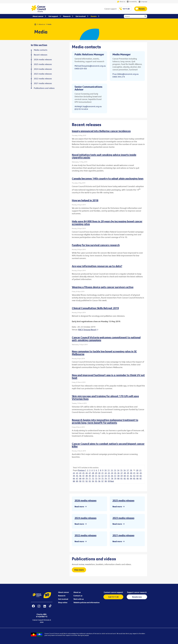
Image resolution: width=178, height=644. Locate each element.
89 (77, 481)
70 (87, 478)
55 (109, 476)
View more (79, 570)
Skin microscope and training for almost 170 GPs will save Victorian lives (105, 397)
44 (74, 476)
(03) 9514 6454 (81, 109)
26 (87, 473)
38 (125, 473)
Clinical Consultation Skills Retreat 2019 (95, 308)
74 (99, 478)
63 (134, 476)
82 (125, 478)
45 (77, 476)
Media (49, 24)
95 (96, 481)
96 (99, 481)
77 (109, 478)
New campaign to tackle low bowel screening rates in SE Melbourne (104, 353)
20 (137, 470)
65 (141, 476)
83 (128, 478)
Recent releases (41, 55)
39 (128, 473)
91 (83, 481)
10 (105, 470)
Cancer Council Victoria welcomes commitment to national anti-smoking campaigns (106, 339)
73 (96, 478)
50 (93, 476)
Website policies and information (87, 602)
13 (115, 470)
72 (93, 478)
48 (87, 476)
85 (134, 478)
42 (137, 473)
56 (112, 476)
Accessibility (132, 2)
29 (96, 473)
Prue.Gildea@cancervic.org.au (126, 74)
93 (90, 481)
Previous (81, 470)
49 (90, 476)
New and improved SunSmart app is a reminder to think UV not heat (108, 376)
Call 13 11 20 (113, 597)
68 (80, 478)
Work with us (79, 599)
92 (87, 481)
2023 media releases (123, 518)
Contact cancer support (113, 592)
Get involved (63, 599)
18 (131, 470)
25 (83, 473)
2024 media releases (85, 518)
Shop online (63, 602)
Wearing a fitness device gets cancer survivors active (103, 287)
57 (115, 476)
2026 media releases (85, 500)
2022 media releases (85, 535)
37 (122, 473)
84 (131, 478)
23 (77, 473)
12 (112, 470)
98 (106, 481)
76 (106, 478)
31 (103, 473)
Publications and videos (44, 88)
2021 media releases (123, 535)
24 (80, 473)
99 (109, 481)
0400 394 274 (119, 77)
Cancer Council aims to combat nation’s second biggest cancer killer (108, 445)
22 (74, 473)
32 (106, 473)
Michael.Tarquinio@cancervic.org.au (90, 66)
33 (109, 473)
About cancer (64, 592)
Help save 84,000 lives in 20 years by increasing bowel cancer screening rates (107, 223)
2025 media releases (123, 500)
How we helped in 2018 (85, 200)
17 (128, 470)
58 (118, 476)
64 (137, 476)
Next (112, 481)
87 (141, 478)
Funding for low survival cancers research (96, 245)
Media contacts (41, 50)
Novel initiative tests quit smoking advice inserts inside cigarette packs (104, 156)
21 (140, 470)
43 (141, 473)
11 (109, 470)
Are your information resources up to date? (97, 266)
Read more (79, 507)
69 (83, 478)
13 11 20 (126, 9)
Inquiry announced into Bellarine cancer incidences (101, 131)
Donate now (137, 597)
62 (131, 476)
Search (146, 16)
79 (115, 478)
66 (74, 478)
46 (80, 476)
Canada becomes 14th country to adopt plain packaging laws (108, 178)
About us (121, 2)
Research (62, 596)
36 (118, 473)
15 (121, 470)
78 (112, 478)
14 (118, 470)
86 (137, 478)
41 (134, 473)
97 (103, 481)
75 (103, 478)
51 (96, 476)
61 (128, 476)
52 (99, 476)
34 (112, 473)
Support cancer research (137, 592)
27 (90, 473)
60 (125, 476)
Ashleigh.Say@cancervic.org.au (88, 106)
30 (99, 473)
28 (93, 473)
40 (131, 473)
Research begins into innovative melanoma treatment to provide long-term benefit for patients (105, 421)
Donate (142, 9)
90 (80, 481)
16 (125, 470)
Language (143, 2)
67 (77, 478)
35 (115, 473)
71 (90, 478)
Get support (53, 16)
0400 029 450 (81, 69)
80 (118, 478)
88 (74, 481)
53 (103, 476)
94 (93, 481)
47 (83, 476)
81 (122, 478)
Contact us (78, 596)
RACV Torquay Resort (87, 330)
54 (106, 476)
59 (122, 476)
